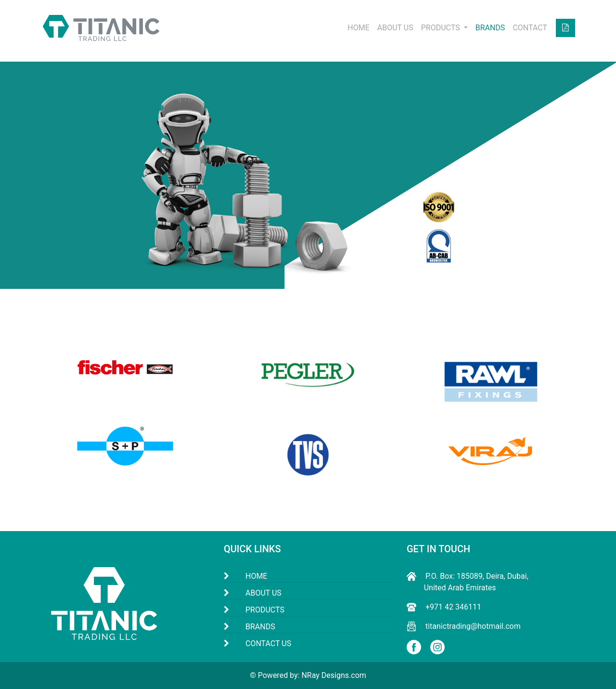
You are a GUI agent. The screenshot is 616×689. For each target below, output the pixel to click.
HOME (358, 28)
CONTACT (530, 28)
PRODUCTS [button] (442, 28)
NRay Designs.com (334, 675)
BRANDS (490, 28)
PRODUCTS (265, 610)
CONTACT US (268, 643)
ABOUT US (395, 28)
